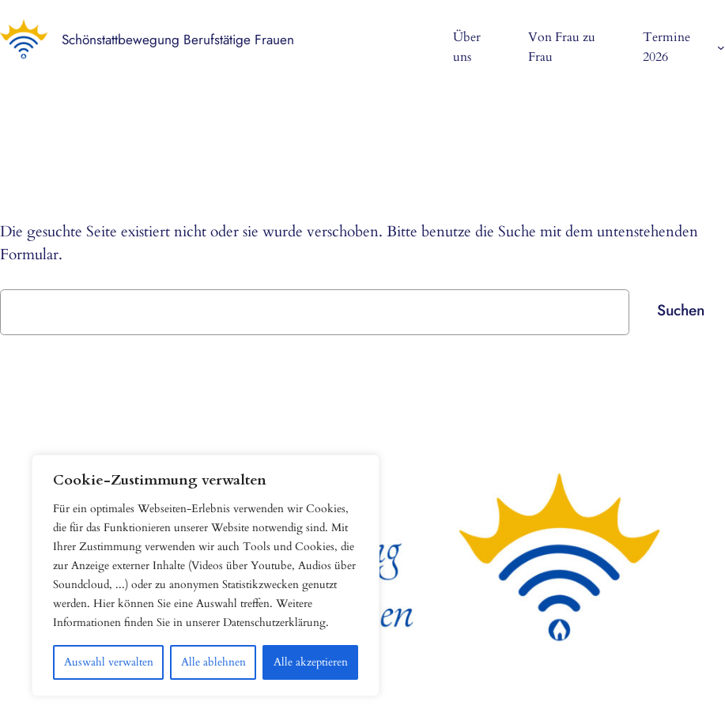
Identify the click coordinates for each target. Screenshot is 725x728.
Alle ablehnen (213, 662)
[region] (206, 575)
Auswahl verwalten (109, 662)
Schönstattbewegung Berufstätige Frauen (178, 40)
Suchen (681, 310)
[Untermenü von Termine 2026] (721, 47)
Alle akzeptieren (311, 662)
